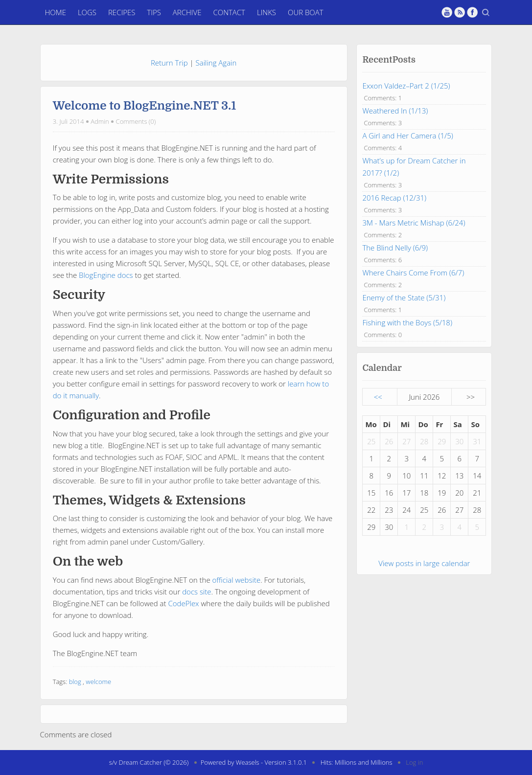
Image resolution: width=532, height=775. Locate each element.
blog (75, 682)
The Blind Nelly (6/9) (395, 248)
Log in (414, 762)
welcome (98, 682)
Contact (229, 12)
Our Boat (306, 12)
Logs (87, 12)
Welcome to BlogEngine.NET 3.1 (145, 106)
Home (56, 12)
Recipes (122, 12)
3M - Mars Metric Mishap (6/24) (414, 223)
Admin (100, 121)
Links (266, 12)
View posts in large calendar (424, 563)
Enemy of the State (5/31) (404, 297)
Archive (187, 12)
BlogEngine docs (106, 275)
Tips (154, 12)
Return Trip (169, 63)
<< (378, 397)
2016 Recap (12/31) (394, 198)
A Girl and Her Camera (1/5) (407, 136)
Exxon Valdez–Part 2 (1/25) (406, 86)
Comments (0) (136, 121)
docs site (197, 592)
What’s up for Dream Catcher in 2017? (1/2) (414, 167)
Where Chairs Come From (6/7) (413, 273)
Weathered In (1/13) (395, 111)
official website (237, 580)
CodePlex (183, 603)
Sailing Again (216, 63)
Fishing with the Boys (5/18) (407, 322)
